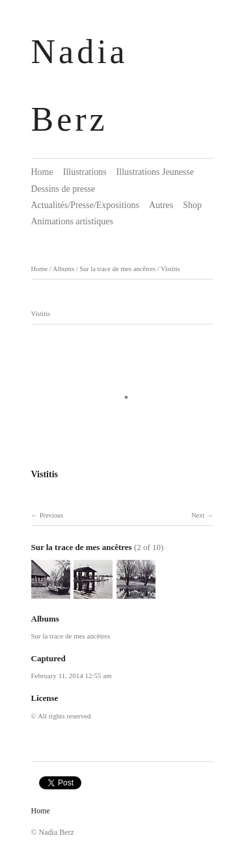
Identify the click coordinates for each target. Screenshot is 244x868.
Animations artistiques (72, 221)
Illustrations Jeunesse (155, 172)
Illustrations (85, 172)
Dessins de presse (63, 189)
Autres (161, 205)
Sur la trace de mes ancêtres (117, 269)
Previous (52, 515)
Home (42, 172)
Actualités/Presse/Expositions (85, 205)
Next (198, 515)
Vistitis (170, 269)
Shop (192, 205)
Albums (63, 269)
